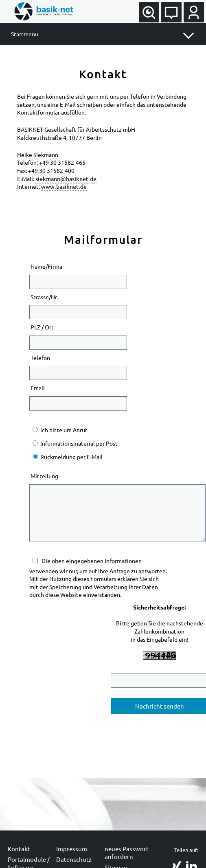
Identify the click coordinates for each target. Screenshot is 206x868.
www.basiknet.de (64, 187)
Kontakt (19, 849)
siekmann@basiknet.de (66, 179)
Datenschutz (74, 859)
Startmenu (25, 34)
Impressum (72, 849)
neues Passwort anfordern (127, 853)
